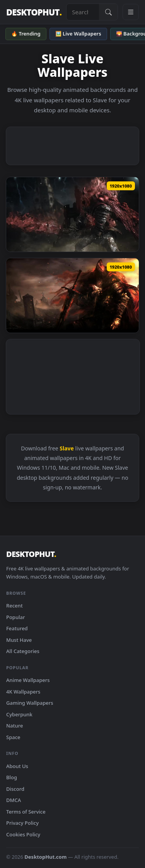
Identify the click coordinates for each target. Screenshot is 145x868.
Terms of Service (26, 812)
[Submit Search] (108, 12)
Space (13, 737)
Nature (14, 726)
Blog (12, 777)
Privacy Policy (22, 823)
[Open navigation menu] (131, 12)
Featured (17, 628)
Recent (14, 606)
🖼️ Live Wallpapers (78, 34)
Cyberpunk (19, 714)
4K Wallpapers (23, 692)
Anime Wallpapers (28, 680)
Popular (16, 617)
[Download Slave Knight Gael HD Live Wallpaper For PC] (72, 295)
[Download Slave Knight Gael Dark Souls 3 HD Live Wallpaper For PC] (72, 214)
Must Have (19, 640)
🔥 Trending (26, 34)
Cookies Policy (23, 834)
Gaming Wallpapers (30, 703)
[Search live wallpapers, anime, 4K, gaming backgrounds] (83, 12)
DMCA (14, 800)
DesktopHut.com (45, 857)
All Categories (23, 651)
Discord (15, 789)
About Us (17, 766)
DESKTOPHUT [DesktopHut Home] (34, 12)
